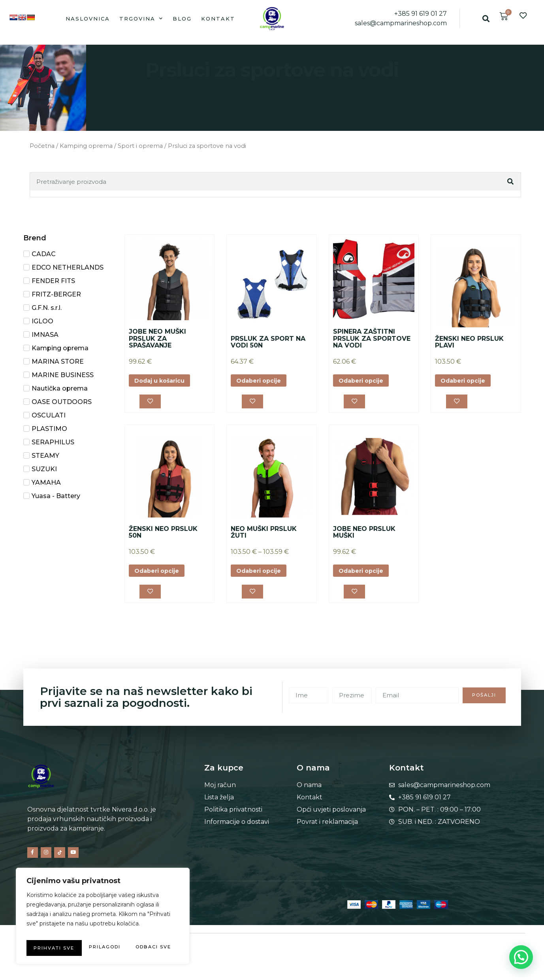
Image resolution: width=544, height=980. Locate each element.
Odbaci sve (138, 932)
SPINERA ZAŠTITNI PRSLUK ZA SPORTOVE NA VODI (372, 338)
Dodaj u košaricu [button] (164, 381)
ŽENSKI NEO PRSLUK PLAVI (469, 342)
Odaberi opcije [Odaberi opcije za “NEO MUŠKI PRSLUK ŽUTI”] (262, 574)
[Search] (511, 182)
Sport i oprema (140, 146)
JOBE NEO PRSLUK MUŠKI (364, 535)
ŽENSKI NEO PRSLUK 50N (163, 535)
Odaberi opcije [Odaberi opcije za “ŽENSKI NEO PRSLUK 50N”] (160, 574)
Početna (42, 146)
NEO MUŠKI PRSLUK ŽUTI (264, 535)
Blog (182, 19)
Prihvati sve (103, 948)
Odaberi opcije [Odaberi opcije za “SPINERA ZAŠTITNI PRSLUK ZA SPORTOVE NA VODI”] (365, 381)
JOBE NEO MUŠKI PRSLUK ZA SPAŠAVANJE (157, 338)
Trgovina (141, 18)
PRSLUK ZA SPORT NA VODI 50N (268, 342)
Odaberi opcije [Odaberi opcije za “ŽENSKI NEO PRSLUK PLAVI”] (467, 381)
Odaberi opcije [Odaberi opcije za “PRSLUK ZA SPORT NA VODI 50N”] (262, 381)
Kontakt (218, 19)
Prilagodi (62, 932)
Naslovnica (88, 19)
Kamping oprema (86, 146)
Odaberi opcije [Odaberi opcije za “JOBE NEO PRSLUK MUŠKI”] (365, 574)
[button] (486, 18)
